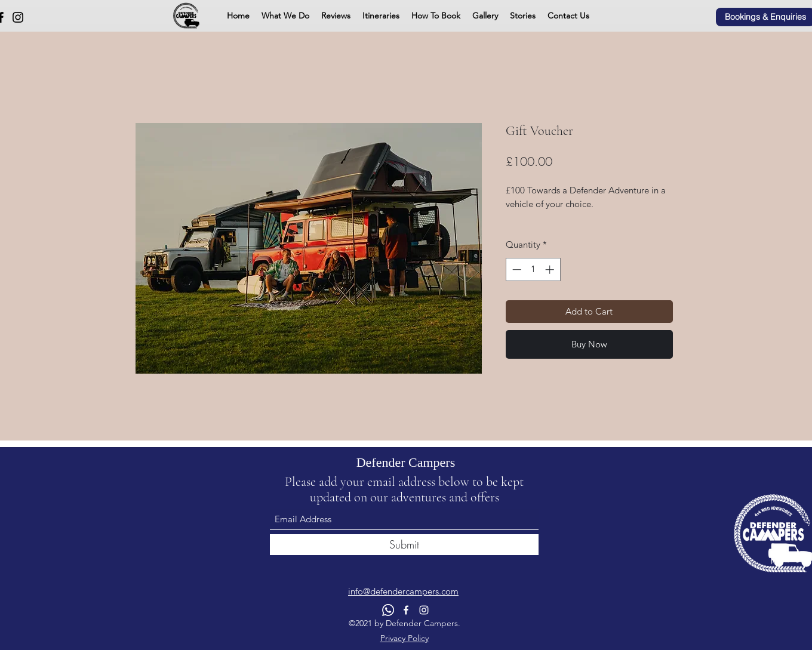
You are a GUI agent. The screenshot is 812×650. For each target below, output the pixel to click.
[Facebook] (406, 610)
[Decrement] (516, 269)
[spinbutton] (533, 269)
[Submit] (404, 545)
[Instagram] (18, 17)
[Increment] (551, 269)
